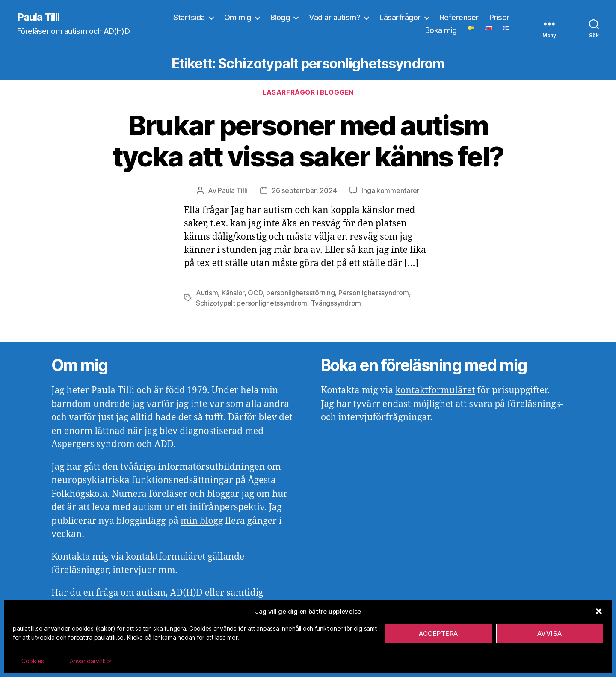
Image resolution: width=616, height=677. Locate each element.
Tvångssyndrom (336, 303)
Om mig (238, 17)
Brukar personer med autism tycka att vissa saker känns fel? (308, 141)
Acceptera (438, 634)
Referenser (459, 17)
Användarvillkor (91, 661)
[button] (599, 611)
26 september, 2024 (304, 190)
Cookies (33, 661)
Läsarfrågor (400, 17)
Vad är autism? (335, 17)
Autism (207, 293)
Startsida (189, 17)
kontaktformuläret (166, 557)
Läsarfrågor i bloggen (308, 92)
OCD (255, 293)
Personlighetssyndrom (374, 293)
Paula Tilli (38, 17)
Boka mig (441, 30)
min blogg (202, 521)
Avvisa (550, 634)
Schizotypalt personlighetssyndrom (252, 303)
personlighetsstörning (300, 293)
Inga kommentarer (390, 190)
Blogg (280, 17)
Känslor (233, 293)
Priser (499, 17)
